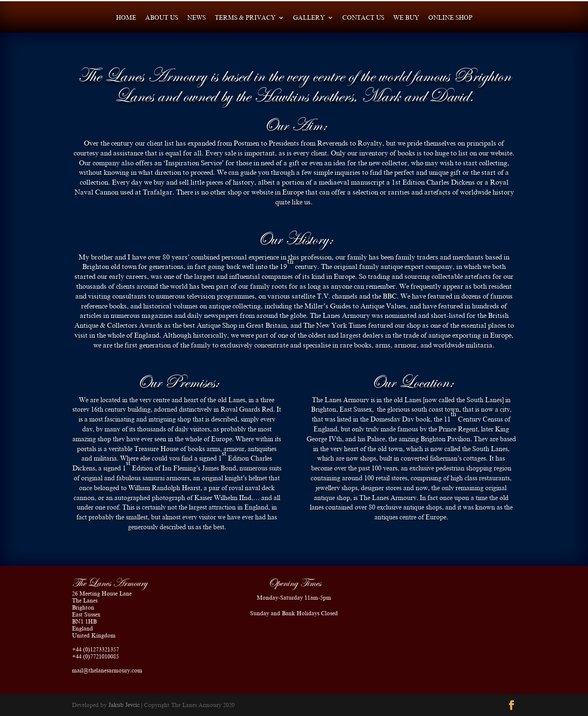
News (196, 18)
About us (162, 18)
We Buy (406, 18)
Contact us (363, 18)
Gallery (309, 18)
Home (126, 18)
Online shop (450, 18)
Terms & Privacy (245, 18)
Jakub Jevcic (124, 705)
